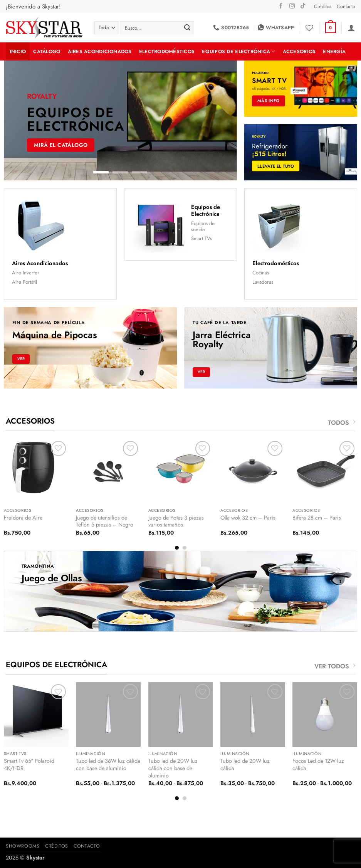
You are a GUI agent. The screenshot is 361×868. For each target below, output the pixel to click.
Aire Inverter (26, 273)
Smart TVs (201, 238)
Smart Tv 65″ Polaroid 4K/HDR (29, 765)
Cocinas (261, 273)
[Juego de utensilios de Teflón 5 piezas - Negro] (108, 471)
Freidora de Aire (23, 518)
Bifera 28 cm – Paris (317, 518)
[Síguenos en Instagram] (292, 6)
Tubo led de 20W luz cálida (245, 765)
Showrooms (23, 846)
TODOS (342, 423)
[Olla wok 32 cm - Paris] (253, 471)
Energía (334, 51)
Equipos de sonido (203, 226)
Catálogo (47, 51)
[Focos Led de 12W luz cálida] (325, 715)
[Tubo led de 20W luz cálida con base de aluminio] (181, 715)
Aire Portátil (24, 282)
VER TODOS (335, 666)
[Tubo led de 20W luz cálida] (253, 715)
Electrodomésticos (167, 51)
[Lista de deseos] (309, 28)
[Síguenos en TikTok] (303, 6)
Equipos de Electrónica (238, 51)
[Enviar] (187, 28)
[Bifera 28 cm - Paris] (325, 471)
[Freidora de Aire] (36, 471)
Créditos (323, 6)
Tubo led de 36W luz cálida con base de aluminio (108, 765)
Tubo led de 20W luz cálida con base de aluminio (173, 768)
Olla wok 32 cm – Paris (248, 518)
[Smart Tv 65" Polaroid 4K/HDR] (36, 715)
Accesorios (299, 51)
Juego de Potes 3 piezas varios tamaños (176, 521)
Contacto (346, 6)
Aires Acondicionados (100, 51)
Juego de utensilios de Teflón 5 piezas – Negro (105, 521)
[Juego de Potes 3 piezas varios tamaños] (181, 471)
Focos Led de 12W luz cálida (318, 765)
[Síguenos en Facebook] (281, 6)
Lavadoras (263, 282)
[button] (331, 28)
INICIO (18, 51)
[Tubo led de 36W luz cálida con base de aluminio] (108, 715)
